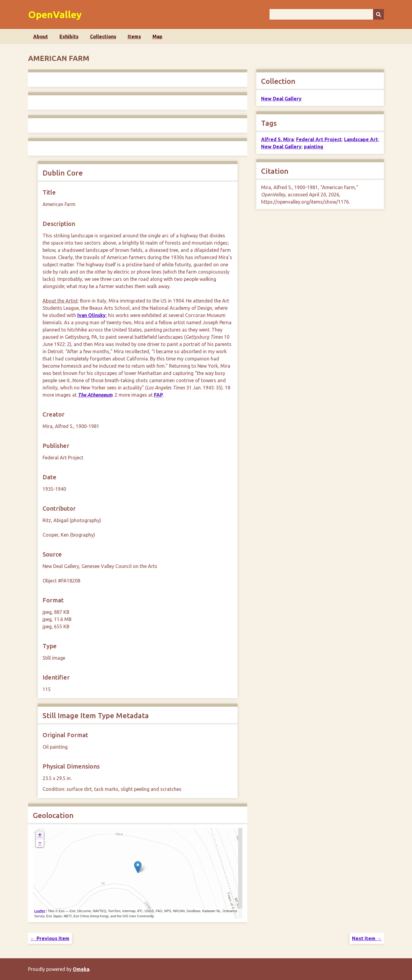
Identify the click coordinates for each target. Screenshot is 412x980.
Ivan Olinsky (91, 315)
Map (157, 36)
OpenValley (55, 14)
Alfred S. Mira (277, 139)
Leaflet (40, 911)
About (41, 36)
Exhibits (69, 36)
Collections (103, 36)
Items (134, 36)
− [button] (40, 843)
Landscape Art (361, 139)
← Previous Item (50, 938)
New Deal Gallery (281, 99)
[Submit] (378, 14)
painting (314, 147)
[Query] (327, 14)
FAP (158, 395)
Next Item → (367, 938)
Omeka (81, 969)
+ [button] (40, 835)
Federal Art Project (319, 139)
